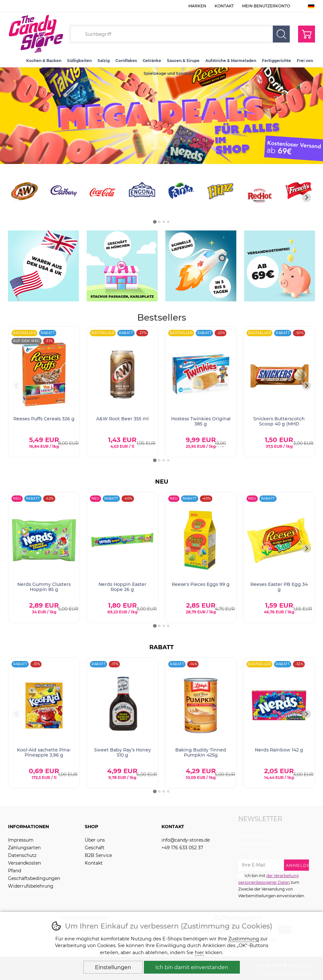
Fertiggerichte (276, 61)
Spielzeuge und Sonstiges (169, 73)
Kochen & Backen (44, 61)
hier (199, 953)
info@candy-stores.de (186, 840)
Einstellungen (113, 967)
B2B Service (98, 855)
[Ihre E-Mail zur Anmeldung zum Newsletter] (261, 865)
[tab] (155, 222)
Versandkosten (24, 863)
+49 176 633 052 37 (182, 848)
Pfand (15, 871)
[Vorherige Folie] (16, 198)
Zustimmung (244, 939)
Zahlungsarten (24, 848)
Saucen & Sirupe (183, 61)
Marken (197, 6)
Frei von (305, 61)
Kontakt (224, 6)
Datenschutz (22, 855)
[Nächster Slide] (307, 198)
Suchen (281, 34)
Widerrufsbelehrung (31, 886)
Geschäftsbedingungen (34, 878)
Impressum (21, 840)
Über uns (95, 840)
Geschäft (95, 848)
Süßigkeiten (79, 61)
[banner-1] (161, 162)
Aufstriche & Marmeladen (231, 61)
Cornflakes (126, 61)
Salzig (104, 61)
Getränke (152, 61)
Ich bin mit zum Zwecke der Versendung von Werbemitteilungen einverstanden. (272, 885)
